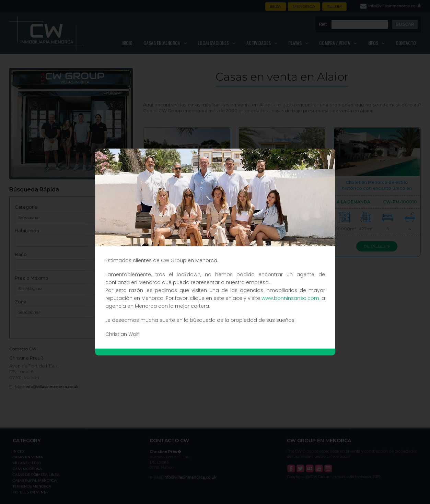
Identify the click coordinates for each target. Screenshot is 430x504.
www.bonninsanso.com (290, 298)
